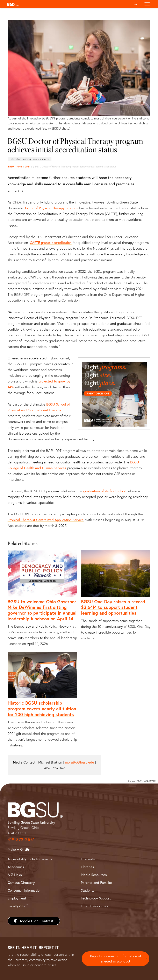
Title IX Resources (94, 906)
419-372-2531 (21, 839)
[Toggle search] (135, 4)
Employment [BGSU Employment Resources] (17, 898)
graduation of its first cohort (105, 491)
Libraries (87, 867)
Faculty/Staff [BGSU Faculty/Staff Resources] (18, 906)
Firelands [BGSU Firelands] (88, 859)
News (19, 167)
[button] (67, 4)
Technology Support (96, 898)
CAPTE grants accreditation (51, 243)
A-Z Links (15, 875)
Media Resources (94, 875)
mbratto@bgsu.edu (80, 762)
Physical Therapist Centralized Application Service (46, 520)
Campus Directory (21, 882)
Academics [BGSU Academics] (16, 867)
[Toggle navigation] (147, 4)
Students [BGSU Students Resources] (88, 890)
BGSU (11, 167)
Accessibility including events (30, 859)
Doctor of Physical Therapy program (51, 208)
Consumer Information (24, 890)
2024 (28, 167)
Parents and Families (97, 882)
